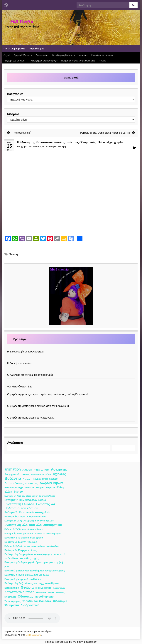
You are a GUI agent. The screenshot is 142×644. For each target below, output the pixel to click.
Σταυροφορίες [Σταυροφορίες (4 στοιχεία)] (13, 601)
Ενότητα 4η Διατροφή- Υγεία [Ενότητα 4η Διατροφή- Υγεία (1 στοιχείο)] (48, 533)
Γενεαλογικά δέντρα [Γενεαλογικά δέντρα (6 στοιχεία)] (45, 479)
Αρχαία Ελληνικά (23, 55)
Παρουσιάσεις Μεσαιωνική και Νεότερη (47, 147)
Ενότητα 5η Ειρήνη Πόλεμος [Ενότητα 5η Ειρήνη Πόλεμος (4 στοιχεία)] (21, 542)
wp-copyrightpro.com (85, 642)
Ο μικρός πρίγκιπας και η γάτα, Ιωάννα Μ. (31, 418)
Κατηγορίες (15, 94)
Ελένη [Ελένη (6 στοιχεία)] (60, 487)
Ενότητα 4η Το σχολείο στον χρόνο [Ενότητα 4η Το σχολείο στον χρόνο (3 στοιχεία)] (24, 538)
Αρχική (7, 55)
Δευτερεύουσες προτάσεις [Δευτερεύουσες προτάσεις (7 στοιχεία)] (21, 483)
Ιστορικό (13, 114)
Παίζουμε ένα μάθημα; (15, 61)
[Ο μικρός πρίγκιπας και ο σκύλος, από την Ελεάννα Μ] (71, 402)
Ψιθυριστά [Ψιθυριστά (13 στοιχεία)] (12, 605)
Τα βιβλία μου (37, 48)
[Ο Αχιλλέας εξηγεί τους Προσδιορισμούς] (71, 371)
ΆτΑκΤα (102, 61)
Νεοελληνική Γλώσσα (64, 55)
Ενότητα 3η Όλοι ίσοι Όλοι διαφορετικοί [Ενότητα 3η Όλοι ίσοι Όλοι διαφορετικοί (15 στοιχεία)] (33, 525)
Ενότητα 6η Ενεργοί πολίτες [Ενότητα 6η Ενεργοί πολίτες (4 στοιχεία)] (21, 550)
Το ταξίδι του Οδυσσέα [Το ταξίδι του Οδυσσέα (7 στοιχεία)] (37, 601)
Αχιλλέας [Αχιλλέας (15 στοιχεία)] (59, 474)
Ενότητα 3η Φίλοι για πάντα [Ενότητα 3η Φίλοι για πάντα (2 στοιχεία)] (19, 533)
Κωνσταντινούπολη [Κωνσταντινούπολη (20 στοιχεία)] (19, 592)
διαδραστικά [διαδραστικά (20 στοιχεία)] (30, 605)
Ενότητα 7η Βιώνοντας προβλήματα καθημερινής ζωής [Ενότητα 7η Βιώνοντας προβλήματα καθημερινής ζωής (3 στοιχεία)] (35, 571)
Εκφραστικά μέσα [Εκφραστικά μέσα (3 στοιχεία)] (45, 487)
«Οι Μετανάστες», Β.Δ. (20, 386)
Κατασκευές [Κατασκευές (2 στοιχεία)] (59, 588)
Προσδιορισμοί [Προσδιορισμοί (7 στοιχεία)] (45, 597)
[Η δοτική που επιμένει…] (71, 359)
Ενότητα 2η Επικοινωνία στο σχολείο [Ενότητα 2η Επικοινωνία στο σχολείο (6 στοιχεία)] (27, 512)
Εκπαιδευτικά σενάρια (102, 55)
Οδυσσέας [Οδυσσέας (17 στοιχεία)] (25, 596)
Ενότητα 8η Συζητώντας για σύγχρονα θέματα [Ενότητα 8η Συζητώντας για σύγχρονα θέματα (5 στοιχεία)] (32, 583)
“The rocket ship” (21, 133)
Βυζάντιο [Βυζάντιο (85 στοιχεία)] (13, 478)
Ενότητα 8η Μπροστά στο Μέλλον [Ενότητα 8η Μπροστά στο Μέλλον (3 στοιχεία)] (23, 579)
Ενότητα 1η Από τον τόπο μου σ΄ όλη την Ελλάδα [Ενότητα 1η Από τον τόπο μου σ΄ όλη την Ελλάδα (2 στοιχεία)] (30, 496)
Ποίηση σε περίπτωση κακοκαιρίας (78, 61)
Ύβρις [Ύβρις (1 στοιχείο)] (37, 470)
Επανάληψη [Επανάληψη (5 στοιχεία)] (12, 588)
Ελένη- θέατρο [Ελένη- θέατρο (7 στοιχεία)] (14, 492)
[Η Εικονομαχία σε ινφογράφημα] (71, 348)
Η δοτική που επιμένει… (21, 363)
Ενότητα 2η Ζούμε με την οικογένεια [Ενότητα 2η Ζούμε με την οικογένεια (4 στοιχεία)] (25, 516)
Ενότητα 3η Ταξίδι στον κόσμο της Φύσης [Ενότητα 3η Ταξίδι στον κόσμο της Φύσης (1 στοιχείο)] (24, 529)
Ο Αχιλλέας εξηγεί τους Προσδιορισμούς (30, 375)
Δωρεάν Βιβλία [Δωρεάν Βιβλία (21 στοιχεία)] (51, 483)
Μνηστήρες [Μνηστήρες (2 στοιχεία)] (10, 597)
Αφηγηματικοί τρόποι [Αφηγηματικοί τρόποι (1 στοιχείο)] (41, 474)
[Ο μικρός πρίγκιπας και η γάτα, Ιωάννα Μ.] (71, 414)
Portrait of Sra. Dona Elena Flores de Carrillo (105, 133)
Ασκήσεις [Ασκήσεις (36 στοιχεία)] (59, 469)
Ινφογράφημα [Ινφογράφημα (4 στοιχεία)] (43, 588)
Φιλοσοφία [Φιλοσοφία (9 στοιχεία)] (60, 601)
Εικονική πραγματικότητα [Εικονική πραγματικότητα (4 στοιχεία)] (19, 487)
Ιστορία (83, 55)
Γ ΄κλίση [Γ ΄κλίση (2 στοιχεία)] (27, 479)
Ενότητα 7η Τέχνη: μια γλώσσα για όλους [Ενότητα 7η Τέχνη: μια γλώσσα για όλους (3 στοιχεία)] (27, 575)
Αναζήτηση (15, 443)
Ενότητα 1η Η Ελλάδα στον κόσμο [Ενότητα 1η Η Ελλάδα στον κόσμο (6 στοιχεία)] (25, 500)
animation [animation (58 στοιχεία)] (13, 469)
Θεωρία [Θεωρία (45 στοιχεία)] (27, 587)
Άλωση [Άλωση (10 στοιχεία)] (27, 469)
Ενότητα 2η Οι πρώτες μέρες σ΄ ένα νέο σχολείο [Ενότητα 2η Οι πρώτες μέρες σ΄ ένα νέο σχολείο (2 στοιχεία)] (29, 521)
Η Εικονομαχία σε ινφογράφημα (25, 351)
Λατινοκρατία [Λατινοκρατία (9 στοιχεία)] (45, 592)
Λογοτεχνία (42, 55)
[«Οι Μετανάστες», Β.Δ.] (71, 383)
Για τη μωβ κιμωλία (14, 48)
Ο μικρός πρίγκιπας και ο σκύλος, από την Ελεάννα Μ (38, 406)
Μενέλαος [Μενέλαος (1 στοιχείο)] (60, 592)
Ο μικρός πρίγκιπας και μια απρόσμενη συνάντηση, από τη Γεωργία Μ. (48, 394)
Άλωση (14, 254)
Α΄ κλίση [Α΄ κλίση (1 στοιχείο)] (45, 470)
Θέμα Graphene (33, 635)
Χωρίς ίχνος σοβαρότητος (44, 61)
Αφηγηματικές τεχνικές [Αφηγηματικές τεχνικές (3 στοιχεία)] (17, 474)
